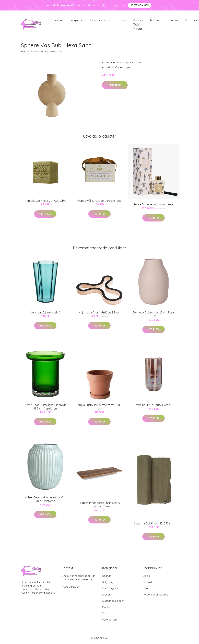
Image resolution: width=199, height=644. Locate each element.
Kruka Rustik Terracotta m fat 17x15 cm (99, 407)
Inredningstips (100, 20)
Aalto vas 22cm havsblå (45, 312)
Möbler (155, 20)
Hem (24, 51)
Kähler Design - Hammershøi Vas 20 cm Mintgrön (45, 499)
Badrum (57, 20)
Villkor (146, 588)
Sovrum (172, 20)
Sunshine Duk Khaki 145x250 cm (154, 523)
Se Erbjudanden (140, 5)
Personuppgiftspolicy (155, 595)
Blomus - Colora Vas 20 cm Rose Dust (154, 314)
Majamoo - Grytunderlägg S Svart (99, 312)
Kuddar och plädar (138, 24)
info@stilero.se (70, 587)
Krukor (121, 20)
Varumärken (109, 620)
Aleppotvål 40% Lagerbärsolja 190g (99, 201)
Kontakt (147, 582)
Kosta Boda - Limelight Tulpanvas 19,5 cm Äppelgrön (45, 407)
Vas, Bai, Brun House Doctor (154, 405)
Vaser (138, 62)
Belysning (76, 20)
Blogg (146, 576)
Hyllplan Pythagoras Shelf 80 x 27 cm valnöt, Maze (99, 505)
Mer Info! (115, 85)
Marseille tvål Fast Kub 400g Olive (45, 201)
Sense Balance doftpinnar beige (154, 204)
